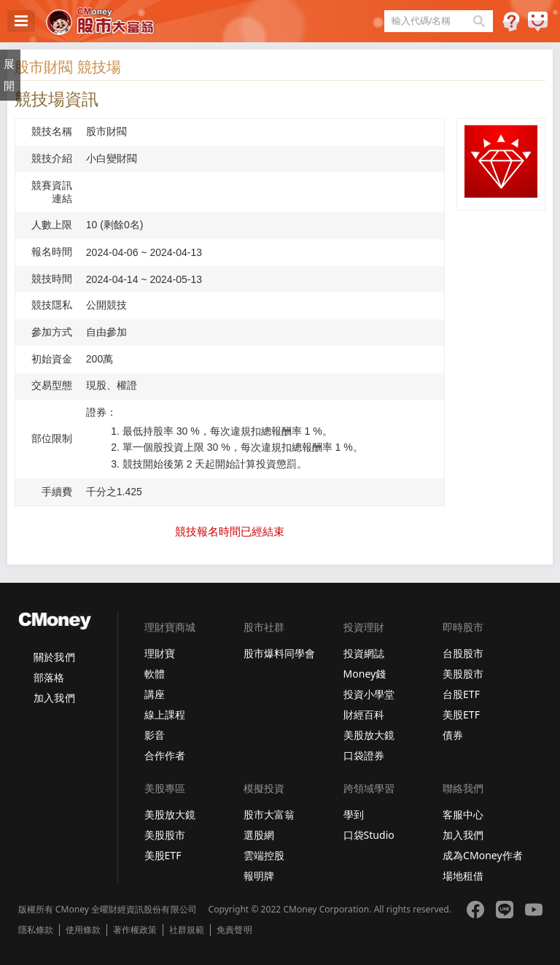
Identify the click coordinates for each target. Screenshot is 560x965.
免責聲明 (234, 930)
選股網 (259, 835)
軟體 (155, 674)
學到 (354, 814)
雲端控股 (264, 855)
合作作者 (165, 755)
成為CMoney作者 (483, 855)
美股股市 (463, 674)
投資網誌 (364, 653)
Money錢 (365, 674)
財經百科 (364, 714)
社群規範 (187, 930)
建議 (538, 22)
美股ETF (461, 714)
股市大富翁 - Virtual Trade (101, 21)
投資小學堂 (369, 694)
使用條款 (83, 930)
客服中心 (463, 814)
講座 (155, 694)
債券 (453, 735)
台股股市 (463, 653)
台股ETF (461, 694)
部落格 (49, 677)
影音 (155, 735)
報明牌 (259, 876)
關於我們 (54, 657)
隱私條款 (36, 930)
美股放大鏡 (369, 735)
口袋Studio (369, 835)
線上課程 (165, 714)
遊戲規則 (511, 22)
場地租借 (463, 876)
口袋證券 (364, 755)
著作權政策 (135, 930)
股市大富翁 (269, 814)
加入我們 (54, 698)
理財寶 (160, 653)
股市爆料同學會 (279, 653)
